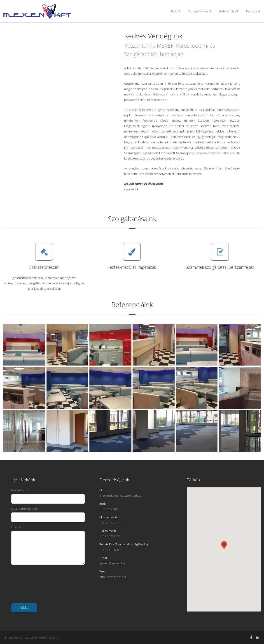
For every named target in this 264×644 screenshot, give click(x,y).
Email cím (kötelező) (48, 514)
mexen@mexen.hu (112, 563)
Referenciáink (229, 11)
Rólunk (176, 11)
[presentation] (46, 587)
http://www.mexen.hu (113, 577)
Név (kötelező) (48, 496)
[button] (224, 545)
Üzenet (48, 545)
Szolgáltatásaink (200, 11)
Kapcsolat (253, 11)
